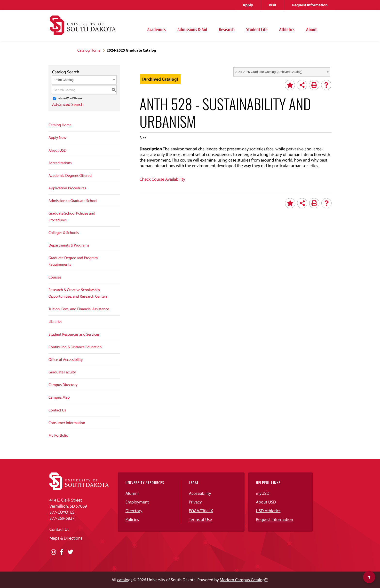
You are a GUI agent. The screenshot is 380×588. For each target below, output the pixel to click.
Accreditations (60, 163)
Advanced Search (68, 104)
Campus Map (59, 397)
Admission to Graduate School (73, 201)
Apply (248, 5)
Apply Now (57, 138)
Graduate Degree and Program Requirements (73, 261)
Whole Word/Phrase (70, 98)
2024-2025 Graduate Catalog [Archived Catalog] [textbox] (269, 72)
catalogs (125, 580)
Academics (157, 29)
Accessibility (200, 493)
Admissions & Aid (192, 29)
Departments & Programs (69, 245)
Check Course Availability (162, 179)
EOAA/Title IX (201, 511)
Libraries (55, 322)
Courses (55, 277)
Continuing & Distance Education (75, 347)
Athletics (287, 29)
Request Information (310, 5)
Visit (273, 5)
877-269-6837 (62, 518)
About (311, 29)
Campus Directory (63, 385)
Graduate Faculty (62, 372)
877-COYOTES (62, 512)
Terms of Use (200, 519)
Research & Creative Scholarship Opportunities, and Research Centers (78, 293)
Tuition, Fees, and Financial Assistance (79, 309)
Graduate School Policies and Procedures (72, 217)
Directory (134, 511)
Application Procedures (67, 188)
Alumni (132, 493)
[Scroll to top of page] (369, 577)
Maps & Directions (66, 538)
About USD (57, 150)
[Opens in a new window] (53, 552)
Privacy (195, 502)
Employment (137, 502)
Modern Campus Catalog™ (244, 580)
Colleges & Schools (64, 233)
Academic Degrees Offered (70, 176)
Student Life (257, 29)
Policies (132, 519)
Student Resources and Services (74, 334)
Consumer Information (67, 423)
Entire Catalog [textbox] (63, 80)
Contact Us (57, 410)
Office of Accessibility (66, 360)
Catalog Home (89, 50)
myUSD (263, 493)
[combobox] (282, 72)
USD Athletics (268, 511)
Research (227, 29)
